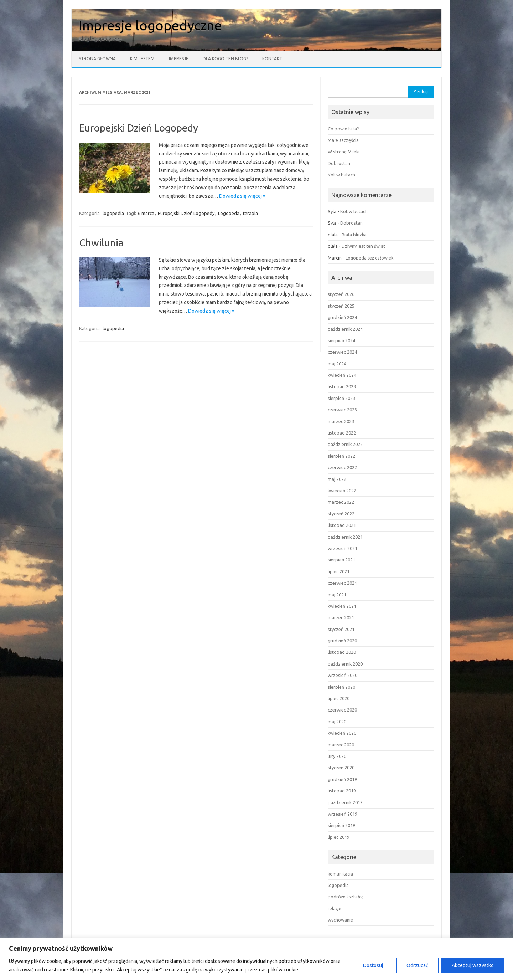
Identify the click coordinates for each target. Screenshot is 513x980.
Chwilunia (101, 243)
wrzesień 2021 (343, 548)
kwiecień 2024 (342, 375)
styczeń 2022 (341, 514)
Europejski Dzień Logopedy (139, 128)
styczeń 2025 (341, 306)
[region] (256, 959)
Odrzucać (417, 965)
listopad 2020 (342, 652)
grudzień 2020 (342, 641)
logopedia (113, 213)
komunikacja (340, 874)
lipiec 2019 (339, 837)
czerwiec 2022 (342, 467)
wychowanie (340, 920)
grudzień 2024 (342, 317)
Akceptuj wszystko (473, 965)
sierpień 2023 (341, 398)
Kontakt (272, 59)
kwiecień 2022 (342, 491)
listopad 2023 (342, 386)
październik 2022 (345, 444)
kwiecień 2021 (342, 606)
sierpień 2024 (341, 340)
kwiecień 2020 (342, 733)
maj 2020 (337, 722)
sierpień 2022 (341, 456)
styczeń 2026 (341, 294)
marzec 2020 (341, 745)
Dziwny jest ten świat (363, 246)
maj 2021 (337, 595)
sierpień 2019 (341, 825)
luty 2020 (337, 756)
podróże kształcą (346, 897)
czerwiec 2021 (342, 583)
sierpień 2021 (341, 560)
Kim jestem (142, 59)
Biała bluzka (354, 235)
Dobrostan (339, 163)
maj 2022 (337, 479)
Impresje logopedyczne (150, 25)
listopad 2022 (342, 433)
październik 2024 (345, 329)
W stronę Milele (344, 152)
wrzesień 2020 (343, 675)
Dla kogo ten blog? (225, 59)
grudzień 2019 (342, 779)
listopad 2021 (342, 525)
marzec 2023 (341, 421)
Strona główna (97, 59)
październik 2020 (345, 664)
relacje (335, 908)
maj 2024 (337, 364)
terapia (250, 213)
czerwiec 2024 (342, 352)
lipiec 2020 (339, 698)
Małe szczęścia (343, 140)
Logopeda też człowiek (369, 258)
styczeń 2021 (341, 629)
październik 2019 (345, 802)
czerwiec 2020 (342, 710)
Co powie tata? (343, 129)
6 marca (146, 213)
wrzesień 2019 (343, 814)
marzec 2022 (341, 502)
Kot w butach (341, 175)
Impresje (179, 59)
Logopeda (229, 213)
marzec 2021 (341, 617)
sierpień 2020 (341, 687)
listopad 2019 (342, 791)
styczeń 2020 (341, 768)
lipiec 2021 (339, 571)
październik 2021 (345, 537)
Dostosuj (373, 965)
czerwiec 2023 (342, 410)
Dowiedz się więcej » (242, 196)
